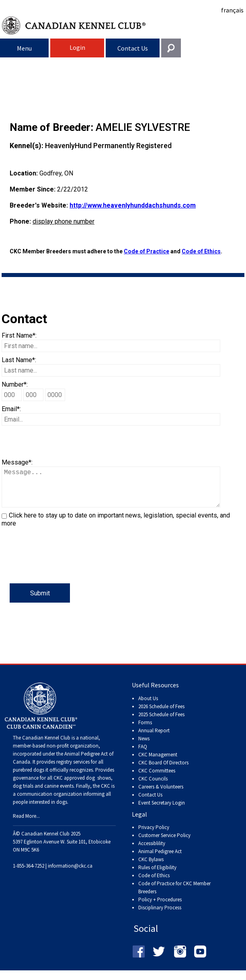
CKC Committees (157, 779)
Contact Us (133, 48)
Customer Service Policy (164, 843)
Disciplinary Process (160, 916)
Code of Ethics (201, 251)
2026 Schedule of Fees (161, 714)
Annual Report (154, 739)
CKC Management (158, 763)
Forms (145, 730)
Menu (24, 48)
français (232, 10)
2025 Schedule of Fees (161, 722)
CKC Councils (153, 787)
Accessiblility (152, 851)
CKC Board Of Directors (163, 771)
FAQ (143, 755)
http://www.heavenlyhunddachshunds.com (133, 205)
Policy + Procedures (160, 908)
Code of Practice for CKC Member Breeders (174, 895)
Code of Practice (147, 251)
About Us (148, 706)
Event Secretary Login (162, 811)
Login (77, 47)
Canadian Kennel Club (124, 25)
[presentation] (63, 568)
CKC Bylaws (151, 867)
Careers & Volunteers (161, 795)
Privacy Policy (154, 835)
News (144, 747)
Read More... (26, 824)
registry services (72, 770)
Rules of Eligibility (157, 875)
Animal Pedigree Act (160, 859)
